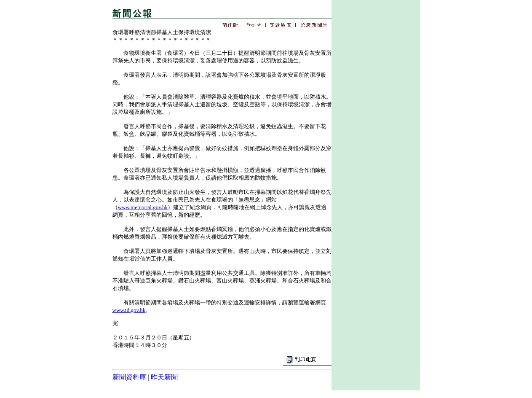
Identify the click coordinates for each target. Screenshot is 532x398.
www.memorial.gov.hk (143, 207)
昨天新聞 (164, 377)
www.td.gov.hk (129, 310)
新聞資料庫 (129, 377)
